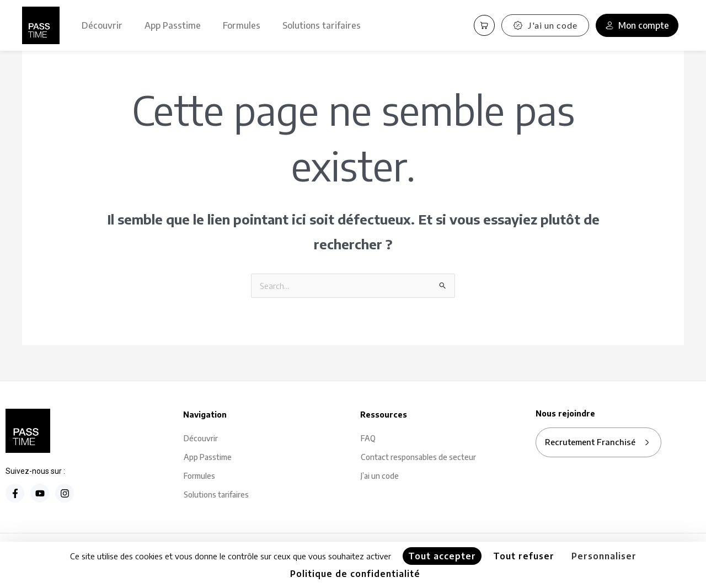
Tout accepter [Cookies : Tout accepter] (442, 556)
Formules (242, 25)
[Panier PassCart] (484, 25)
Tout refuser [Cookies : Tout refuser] (524, 556)
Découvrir (102, 25)
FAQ (368, 439)
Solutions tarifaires (322, 25)
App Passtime (173, 25)
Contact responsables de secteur (418, 458)
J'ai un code (545, 25)
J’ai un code (380, 477)
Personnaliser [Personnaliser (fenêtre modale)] (604, 556)
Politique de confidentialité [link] (355, 574)
